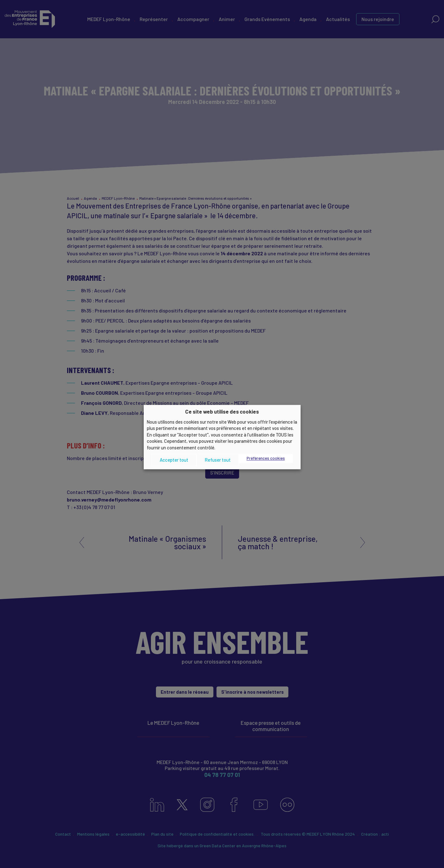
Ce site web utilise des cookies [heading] (222, 411)
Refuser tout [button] (218, 460)
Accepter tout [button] (174, 460)
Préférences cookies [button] (266, 458)
